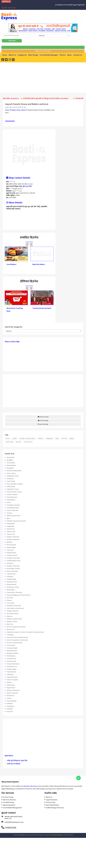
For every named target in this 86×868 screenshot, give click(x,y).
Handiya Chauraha (13, 566)
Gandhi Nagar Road (13, 561)
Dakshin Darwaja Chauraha (16, 521)
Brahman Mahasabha (14, 471)
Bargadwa (10, 468)
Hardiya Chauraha (13, 539)
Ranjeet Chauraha (13, 537)
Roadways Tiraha (13, 587)
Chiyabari (10, 577)
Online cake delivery (27, 439)
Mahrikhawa (11, 656)
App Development (9, 805)
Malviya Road (11, 553)
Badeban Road (12, 582)
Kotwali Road (11, 659)
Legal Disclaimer (52, 800)
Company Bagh (12, 648)
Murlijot (9, 542)
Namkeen (50, 439)
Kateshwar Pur (12, 666)
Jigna (8, 518)
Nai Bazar (10, 563)
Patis (8, 439)
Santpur (9, 513)
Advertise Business (10, 800)
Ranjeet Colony (12, 622)
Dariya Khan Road (13, 664)
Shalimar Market (13, 611)
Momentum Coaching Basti (15, 310)
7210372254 (10, 828)
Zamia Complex (12, 494)
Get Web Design (9, 802)
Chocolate (28, 442)
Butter (64, 439)
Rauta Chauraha (12, 571)
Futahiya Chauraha (13, 558)
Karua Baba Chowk (13, 569)
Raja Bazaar (11, 529)
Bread (72, 439)
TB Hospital (11, 463)
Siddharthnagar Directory (55, 808)
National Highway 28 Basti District (19, 595)
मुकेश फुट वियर (27, 186)
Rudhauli (10, 709)
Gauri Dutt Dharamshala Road (17, 637)
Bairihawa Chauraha (14, 606)
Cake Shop (10, 442)
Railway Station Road (14, 619)
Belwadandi (11, 524)
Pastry (19, 442)
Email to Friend (43, 417)
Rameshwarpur (12, 497)
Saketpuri (10, 674)
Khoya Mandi (11, 545)
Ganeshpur (10, 706)
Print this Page (43, 421)
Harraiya (10, 711)
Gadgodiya (11, 526)
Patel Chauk (11, 481)
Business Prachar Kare (43, 51)
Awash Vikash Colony (14, 492)
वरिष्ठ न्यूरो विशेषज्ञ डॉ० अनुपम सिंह (17, 761)
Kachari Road (11, 661)
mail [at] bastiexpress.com (14, 822)
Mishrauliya (11, 590)
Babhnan (10, 704)
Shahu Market (12, 584)
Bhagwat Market (13, 653)
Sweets (41, 439)
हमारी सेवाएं (6, 1)
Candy (15, 439)
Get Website (64, 5)
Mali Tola (10, 624)
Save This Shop (43, 424)
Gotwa (9, 698)
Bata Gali (10, 598)
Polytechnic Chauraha (14, 592)
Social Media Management (12, 808)
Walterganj (11, 685)
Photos (63, 55)
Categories (22, 55)
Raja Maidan (11, 500)
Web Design (33, 55)
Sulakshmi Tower (13, 489)
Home (5, 55)
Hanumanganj (11, 701)
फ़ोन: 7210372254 (9, 8)
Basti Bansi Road (12, 614)
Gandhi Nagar (11, 579)
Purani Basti (11, 645)
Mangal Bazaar (12, 651)
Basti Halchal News (52, 805)
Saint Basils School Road (15, 608)
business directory (30, 786)
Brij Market (11, 457)
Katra (9, 502)
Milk (57, 439)
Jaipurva (10, 616)
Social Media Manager (49, 55)
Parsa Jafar (11, 603)
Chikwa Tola (11, 532)
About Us (12, 55)
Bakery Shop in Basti (19, 110)
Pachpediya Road (13, 508)
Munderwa (10, 696)
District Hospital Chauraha (16, 627)
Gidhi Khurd (11, 487)
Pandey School (12, 555)
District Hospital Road (14, 643)
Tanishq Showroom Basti (42, 308)
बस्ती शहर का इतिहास (14, 764)
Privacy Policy (51, 802)
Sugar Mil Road (12, 677)
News (69, 55)
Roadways (10, 479)
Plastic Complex (12, 680)
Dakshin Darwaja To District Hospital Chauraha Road (25, 632)
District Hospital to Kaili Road (17, 640)
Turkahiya (10, 635)
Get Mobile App (74, 5)
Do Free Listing (8, 797)
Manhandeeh (11, 465)
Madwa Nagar (12, 669)
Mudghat (10, 460)
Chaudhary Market (13, 505)
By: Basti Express (57, 835)
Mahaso (9, 682)
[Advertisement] (44, 77)
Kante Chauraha (12, 693)
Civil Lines (10, 550)
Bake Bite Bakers (39, 264)
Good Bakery (11, 264)
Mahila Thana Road (13, 516)
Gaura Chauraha (12, 510)
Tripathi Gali (11, 574)
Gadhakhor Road (13, 476)
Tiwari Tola (11, 534)
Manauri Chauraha (13, 690)
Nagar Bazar (11, 688)
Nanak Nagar (11, 547)
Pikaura (9, 600)
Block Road (11, 629)
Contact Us (78, 55)
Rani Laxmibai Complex (15, 484)
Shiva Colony (11, 473)
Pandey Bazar (11, 672)
